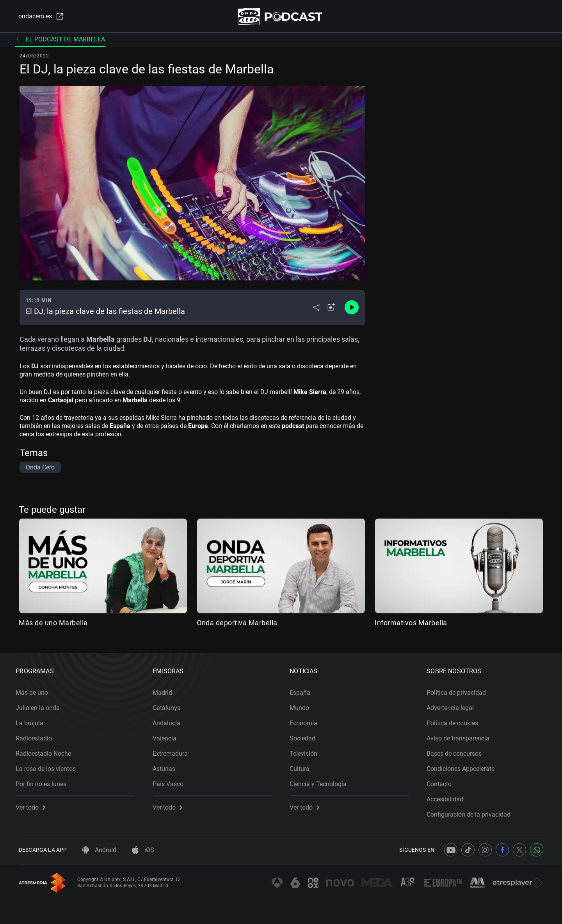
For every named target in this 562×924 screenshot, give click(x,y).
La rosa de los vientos (49, 766)
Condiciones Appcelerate (464, 766)
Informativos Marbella (411, 624)
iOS (143, 850)
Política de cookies (455, 720)
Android (99, 850)
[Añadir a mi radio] (331, 309)
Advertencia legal (453, 705)
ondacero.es (37, 17)
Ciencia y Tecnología (321, 781)
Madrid (165, 690)
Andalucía (170, 720)
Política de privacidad (459, 690)
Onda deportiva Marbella (237, 624)
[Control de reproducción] (352, 309)
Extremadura (173, 751)
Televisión (307, 751)
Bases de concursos (457, 751)
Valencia (168, 736)
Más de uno (35, 690)
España (303, 690)
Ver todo (34, 805)
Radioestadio (37, 736)
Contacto (442, 781)
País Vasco (171, 781)
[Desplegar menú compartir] (316, 309)
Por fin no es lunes (44, 781)
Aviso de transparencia (461, 736)
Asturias (167, 766)
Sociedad (306, 736)
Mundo (302, 705)
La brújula (33, 720)
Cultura (303, 766)
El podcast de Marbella (60, 41)
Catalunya (170, 705)
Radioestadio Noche (46, 751)
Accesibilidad (448, 796)
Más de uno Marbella (53, 624)
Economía (307, 720)
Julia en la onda (41, 705)
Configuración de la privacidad (472, 812)
